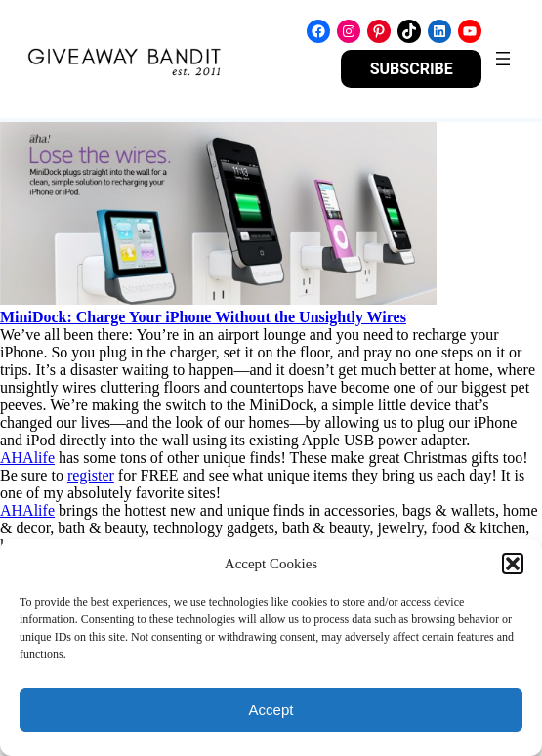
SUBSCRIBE (412, 69)
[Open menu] (503, 59)
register (91, 475)
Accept (271, 710)
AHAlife (27, 458)
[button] (513, 564)
